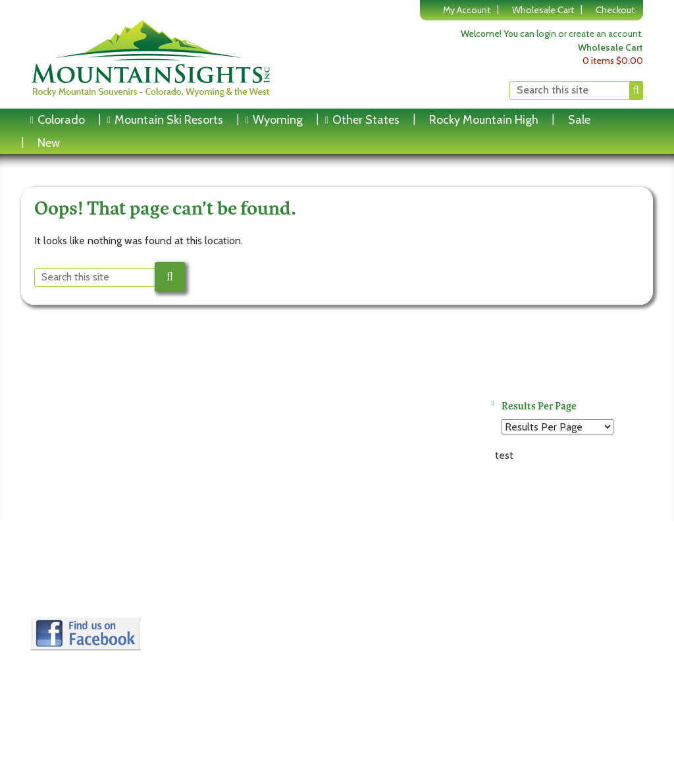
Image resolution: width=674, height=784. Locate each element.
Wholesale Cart (543, 10)
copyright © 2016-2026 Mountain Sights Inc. (555, 640)
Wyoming (278, 120)
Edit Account (221, 585)
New (49, 143)
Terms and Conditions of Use (104, 568)
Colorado (61, 120)
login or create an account (589, 34)
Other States (366, 120)
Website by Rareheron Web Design (573, 652)
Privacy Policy (69, 585)
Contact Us (64, 602)
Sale (579, 120)
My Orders (216, 602)
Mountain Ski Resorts (169, 120)
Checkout (615, 10)
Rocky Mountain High (484, 120)
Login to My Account (239, 568)
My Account (467, 10)
